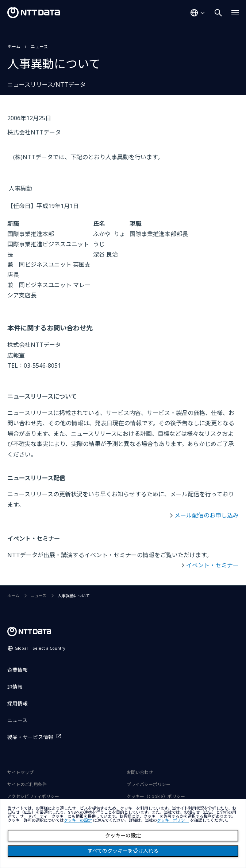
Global (40, 648)
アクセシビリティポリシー (33, 796)
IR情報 (15, 687)
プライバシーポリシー (149, 784)
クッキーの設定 (123, 836)
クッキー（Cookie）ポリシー (156, 796)
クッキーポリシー (173, 820)
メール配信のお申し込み (207, 515)
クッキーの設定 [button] (78, 820)
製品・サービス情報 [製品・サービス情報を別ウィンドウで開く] (30, 737)
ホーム (14, 46)
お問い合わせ (140, 772)
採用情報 (18, 703)
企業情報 (18, 670)
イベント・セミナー (212, 565)
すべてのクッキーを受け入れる (123, 851)
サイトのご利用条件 (27, 784)
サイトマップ (20, 772)
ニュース (39, 46)
